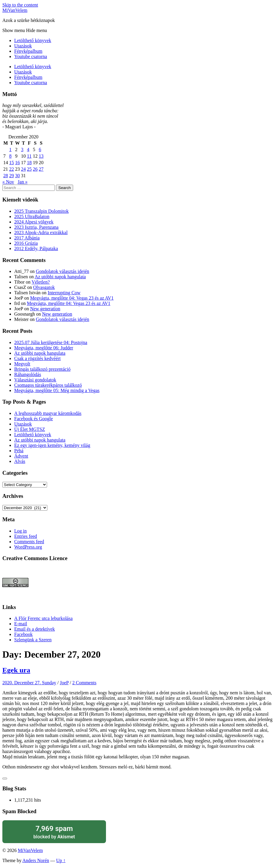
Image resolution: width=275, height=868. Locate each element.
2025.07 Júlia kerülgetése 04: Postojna (51, 342)
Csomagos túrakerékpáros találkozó (48, 385)
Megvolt (22, 364)
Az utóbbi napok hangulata (60, 277)
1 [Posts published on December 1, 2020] (10, 150)
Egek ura (16, 670)
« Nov (8, 182)
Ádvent (21, 456)
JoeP (64, 683)
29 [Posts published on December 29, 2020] (12, 176)
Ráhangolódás (28, 374)
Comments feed (29, 542)
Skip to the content (20, 5)
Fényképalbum (28, 51)
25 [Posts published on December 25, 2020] (29, 169)
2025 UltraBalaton (32, 216)
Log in (20, 531)
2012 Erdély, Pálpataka (36, 248)
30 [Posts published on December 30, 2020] (17, 176)
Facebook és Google (34, 419)
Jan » (23, 182)
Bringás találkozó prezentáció (42, 369)
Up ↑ (61, 860)
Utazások (23, 46)
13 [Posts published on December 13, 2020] (41, 156)
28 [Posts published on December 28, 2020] (6, 176)
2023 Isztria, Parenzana (36, 227)
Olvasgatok (44, 287)
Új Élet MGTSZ (30, 429)
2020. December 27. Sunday (29, 683)
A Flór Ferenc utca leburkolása (43, 618)
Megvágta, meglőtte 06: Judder (44, 348)
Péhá (19, 451)
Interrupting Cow (64, 293)
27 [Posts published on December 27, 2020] (41, 169)
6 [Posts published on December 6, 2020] (40, 150)
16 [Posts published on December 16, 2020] (17, 163)
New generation (45, 309)
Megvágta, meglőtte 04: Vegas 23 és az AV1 (72, 298)
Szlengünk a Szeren (33, 640)
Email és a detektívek (34, 629)
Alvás (20, 461)
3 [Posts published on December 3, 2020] (22, 150)
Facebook (23, 634)
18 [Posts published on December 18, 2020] (29, 163)
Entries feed (26, 536)
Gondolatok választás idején (62, 271)
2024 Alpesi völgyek (34, 222)
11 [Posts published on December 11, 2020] (29, 156)
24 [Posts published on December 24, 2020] (23, 169)
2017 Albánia (27, 238)
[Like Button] (5, 779)
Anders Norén (36, 860)
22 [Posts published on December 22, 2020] (12, 169)
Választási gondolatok (35, 380)
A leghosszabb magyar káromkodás (48, 413)
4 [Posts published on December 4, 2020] (28, 150)
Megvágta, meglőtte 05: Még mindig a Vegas (57, 390)
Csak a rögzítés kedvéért (37, 358)
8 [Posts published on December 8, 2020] (10, 156)
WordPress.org (28, 547)
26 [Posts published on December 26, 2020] (35, 169)
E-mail (21, 624)
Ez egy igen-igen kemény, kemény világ (52, 445)
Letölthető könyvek (33, 40)
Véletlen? (41, 282)
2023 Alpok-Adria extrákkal (41, 232)
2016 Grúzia (26, 243)
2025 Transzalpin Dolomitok (41, 211)
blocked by (54, 832)
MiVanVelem (15, 10)
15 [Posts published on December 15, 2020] (12, 163)
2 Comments (84, 683)
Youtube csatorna (31, 56)
